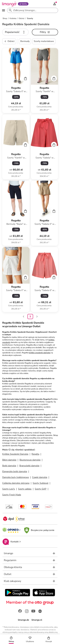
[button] (15, 32)
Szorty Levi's (9, 489)
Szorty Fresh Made (12, 495)
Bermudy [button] (25, 41)
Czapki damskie (40, 477)
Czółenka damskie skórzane (16, 483)
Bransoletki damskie (29, 466)
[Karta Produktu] (16, 81)
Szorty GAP (41, 489)
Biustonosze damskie (30, 460)
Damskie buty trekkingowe (16, 477)
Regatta (35, 454)
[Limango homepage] (9, 4)
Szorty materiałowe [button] (44, 41)
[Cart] (25, 78)
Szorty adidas (25, 489)
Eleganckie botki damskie (15, 471)
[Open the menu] (4, 10)
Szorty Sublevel (40, 483)
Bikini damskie (9, 460)
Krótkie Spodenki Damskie (15, 454)
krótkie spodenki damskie (40, 353)
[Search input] (32, 10)
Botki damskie (9, 466)
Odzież (9, 41)
